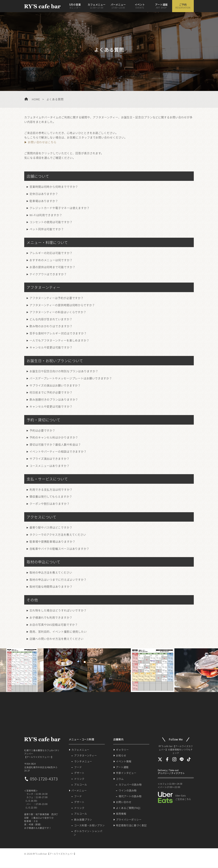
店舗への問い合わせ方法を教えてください (57, 639)
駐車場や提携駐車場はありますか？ (52, 542)
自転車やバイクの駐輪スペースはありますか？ (59, 549)
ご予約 (183, 6)
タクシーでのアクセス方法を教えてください (58, 535)
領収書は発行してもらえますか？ (51, 497)
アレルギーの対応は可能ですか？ (51, 253)
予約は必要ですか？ (42, 430)
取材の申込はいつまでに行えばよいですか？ (58, 580)
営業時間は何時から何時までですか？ (54, 187)
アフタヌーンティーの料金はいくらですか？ (58, 312)
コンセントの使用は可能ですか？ (51, 222)
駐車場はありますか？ (44, 201)
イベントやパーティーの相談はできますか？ (58, 452)
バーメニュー (118, 6)
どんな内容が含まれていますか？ (51, 319)
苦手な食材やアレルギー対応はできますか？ (58, 333)
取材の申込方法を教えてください (51, 572)
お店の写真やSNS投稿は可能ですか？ (54, 625)
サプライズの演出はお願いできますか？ (55, 385)
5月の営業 (75, 6)
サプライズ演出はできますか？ (50, 459)
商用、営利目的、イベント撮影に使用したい (58, 632)
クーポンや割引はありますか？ (50, 504)
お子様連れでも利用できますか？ (51, 617)
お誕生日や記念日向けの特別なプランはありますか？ (64, 371)
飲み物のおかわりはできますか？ (51, 326)
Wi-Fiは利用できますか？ (46, 215)
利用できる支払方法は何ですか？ (51, 490)
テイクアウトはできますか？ (48, 274)
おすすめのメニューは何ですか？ (51, 260)
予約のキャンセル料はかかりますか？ (54, 437)
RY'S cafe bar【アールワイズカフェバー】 (54, 854)
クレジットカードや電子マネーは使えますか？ (60, 208)
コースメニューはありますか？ (50, 466)
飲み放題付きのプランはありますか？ (54, 400)
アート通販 (161, 6)
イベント (140, 6)
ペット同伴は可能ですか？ (47, 229)
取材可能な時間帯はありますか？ (51, 587)
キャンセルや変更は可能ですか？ (51, 347)
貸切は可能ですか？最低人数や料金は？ (55, 445)
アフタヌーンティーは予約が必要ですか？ (57, 298)
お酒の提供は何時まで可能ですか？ (52, 267)
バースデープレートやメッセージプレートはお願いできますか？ (71, 378)
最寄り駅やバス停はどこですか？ (51, 527)
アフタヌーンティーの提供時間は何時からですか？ (62, 305)
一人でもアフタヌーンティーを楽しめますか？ (59, 340)
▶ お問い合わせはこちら (40, 142)
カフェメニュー (97, 6)
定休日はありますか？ (44, 194)
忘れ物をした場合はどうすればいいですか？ (58, 610)
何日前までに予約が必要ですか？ (51, 392)
